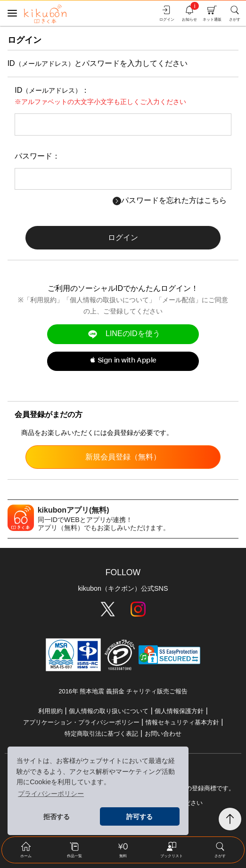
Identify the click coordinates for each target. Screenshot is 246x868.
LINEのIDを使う (123, 334)
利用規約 (43, 300)
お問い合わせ (163, 734)
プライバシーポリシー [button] (51, 794)
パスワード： (37, 156)
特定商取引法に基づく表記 (101, 734)
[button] (123, 362)
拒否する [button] (57, 817)
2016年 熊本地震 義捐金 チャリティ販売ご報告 (123, 691)
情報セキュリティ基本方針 (182, 722)
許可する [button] (139, 817)
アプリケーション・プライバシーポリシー (81, 722)
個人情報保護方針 (179, 711)
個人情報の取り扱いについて (109, 711)
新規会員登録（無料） (123, 457)
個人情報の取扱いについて (109, 300)
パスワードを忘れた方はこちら (170, 200)
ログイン (123, 237)
